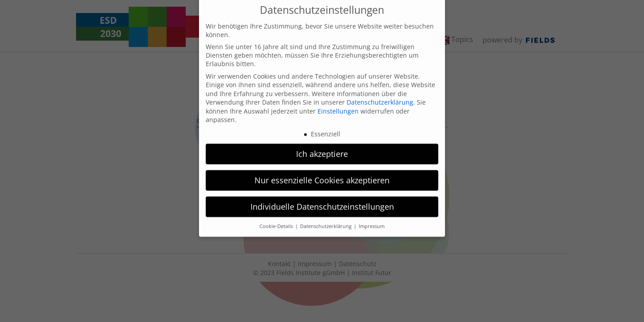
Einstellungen (338, 101)
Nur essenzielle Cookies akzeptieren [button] (322, 170)
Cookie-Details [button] (277, 216)
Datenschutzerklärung (380, 92)
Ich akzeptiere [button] (322, 144)
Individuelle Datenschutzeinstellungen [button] (322, 196)
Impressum (372, 216)
